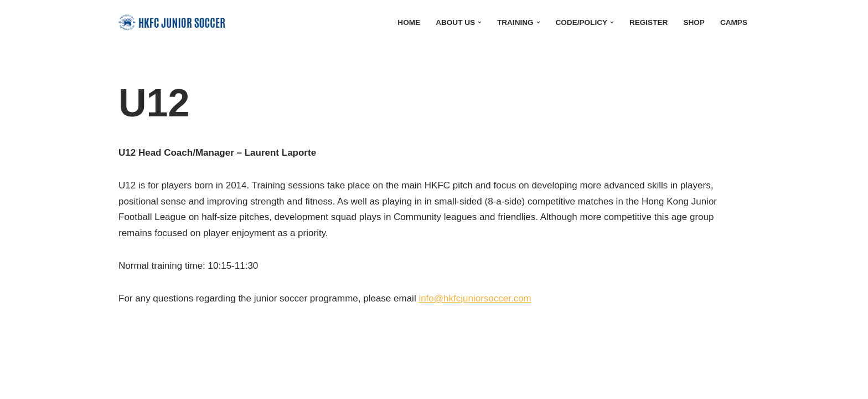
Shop (694, 22)
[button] (480, 22)
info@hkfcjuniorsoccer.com (475, 298)
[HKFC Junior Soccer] (172, 22)
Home (409, 22)
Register (649, 22)
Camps (734, 22)
